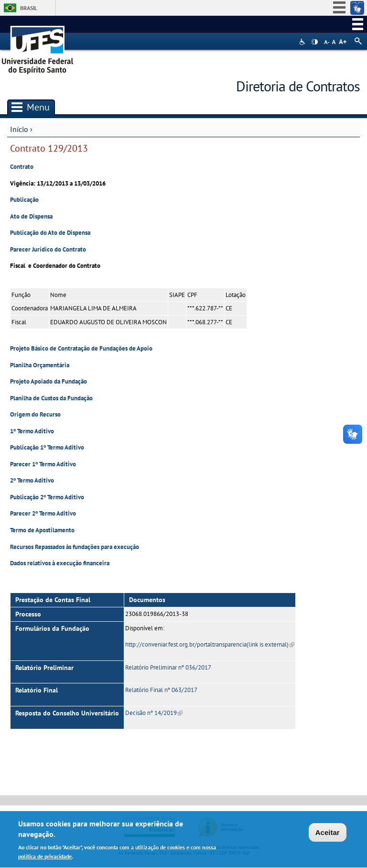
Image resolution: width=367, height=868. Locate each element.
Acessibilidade (303, 42)
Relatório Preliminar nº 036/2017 (168, 667)
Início (19, 129)
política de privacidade (45, 858)
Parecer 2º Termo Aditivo (43, 513)
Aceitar (328, 834)
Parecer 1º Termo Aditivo (43, 464)
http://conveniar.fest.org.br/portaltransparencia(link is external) (210, 644)
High (314, 42)
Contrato (22, 167)
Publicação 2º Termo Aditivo (47, 497)
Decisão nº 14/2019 (154, 713)
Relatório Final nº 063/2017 (161, 690)
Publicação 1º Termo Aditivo (47, 447)
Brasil (29, 8)
